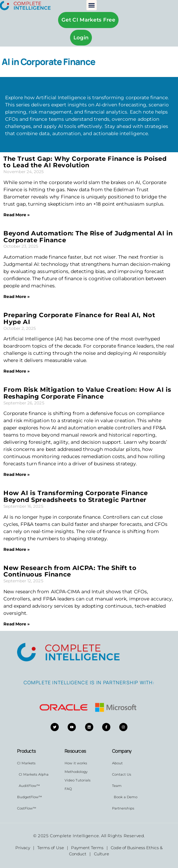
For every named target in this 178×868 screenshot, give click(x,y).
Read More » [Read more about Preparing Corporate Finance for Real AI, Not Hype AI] (17, 371)
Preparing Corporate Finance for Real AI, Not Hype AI (79, 319)
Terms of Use (50, 848)
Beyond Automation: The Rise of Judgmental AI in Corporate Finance (88, 237)
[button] (92, 5)
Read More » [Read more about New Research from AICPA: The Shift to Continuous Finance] (17, 624)
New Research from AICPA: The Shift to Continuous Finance (70, 571)
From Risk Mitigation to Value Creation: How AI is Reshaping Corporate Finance (87, 393)
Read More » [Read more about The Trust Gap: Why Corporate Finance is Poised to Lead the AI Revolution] (17, 215)
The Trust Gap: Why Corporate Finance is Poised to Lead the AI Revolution (85, 162)
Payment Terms (87, 848)
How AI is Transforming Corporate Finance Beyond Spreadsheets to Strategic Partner (76, 496)
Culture (101, 854)
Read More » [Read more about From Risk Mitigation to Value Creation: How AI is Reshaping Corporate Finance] (17, 474)
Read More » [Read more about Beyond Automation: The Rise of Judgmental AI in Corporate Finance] (17, 296)
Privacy (23, 848)
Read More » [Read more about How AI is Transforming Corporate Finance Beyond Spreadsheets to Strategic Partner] (17, 549)
